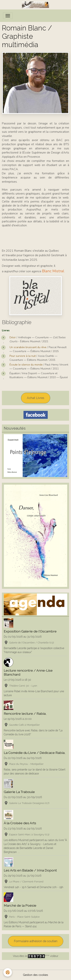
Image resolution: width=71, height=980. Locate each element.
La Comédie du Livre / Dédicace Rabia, (35, 753)
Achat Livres (36, 398)
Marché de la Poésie (20, 905)
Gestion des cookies (35, 975)
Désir (13, 337)
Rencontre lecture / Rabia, (25, 713)
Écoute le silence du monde (26, 365)
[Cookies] (8, 972)
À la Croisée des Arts (20, 823)
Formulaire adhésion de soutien (36, 941)
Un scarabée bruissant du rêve (28, 347)
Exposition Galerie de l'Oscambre (30, 631)
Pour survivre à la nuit (23, 356)
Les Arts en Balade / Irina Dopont (30, 870)
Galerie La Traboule (19, 792)
